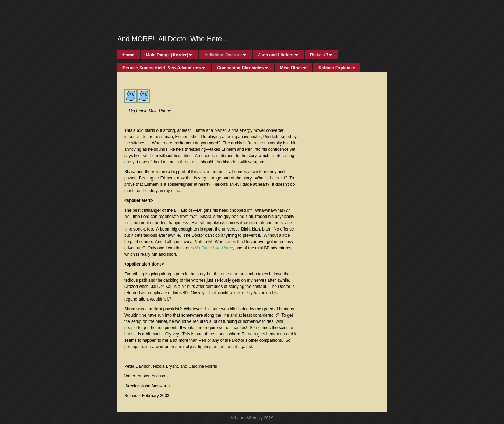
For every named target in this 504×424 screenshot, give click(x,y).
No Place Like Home (214, 248)
